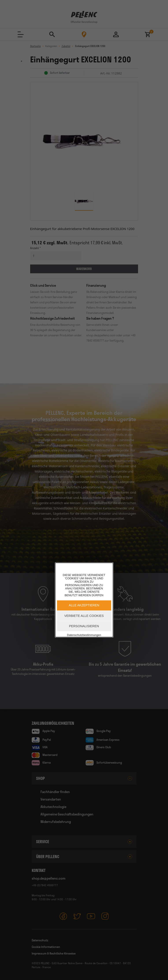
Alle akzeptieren (84, 605)
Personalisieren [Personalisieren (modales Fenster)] (84, 626)
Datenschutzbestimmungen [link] (84, 635)
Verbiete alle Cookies (84, 616)
